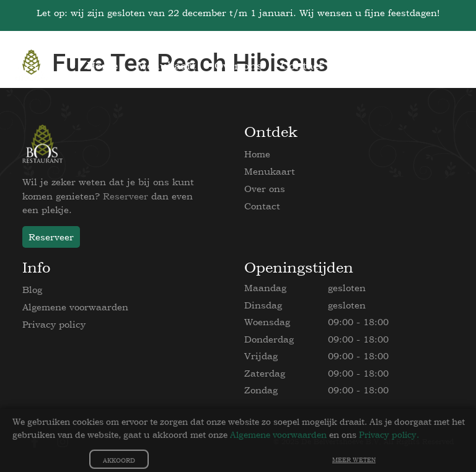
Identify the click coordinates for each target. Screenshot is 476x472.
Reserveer (126, 196)
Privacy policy (54, 324)
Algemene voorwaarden (75, 307)
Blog (32, 290)
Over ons (265, 189)
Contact (262, 206)
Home (257, 154)
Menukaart (270, 171)
